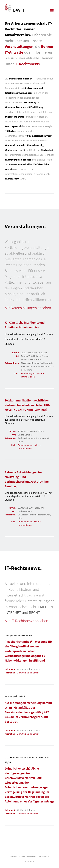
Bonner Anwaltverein (28, 856)
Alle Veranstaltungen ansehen (28, 308)
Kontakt (13, 856)
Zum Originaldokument (28, 673)
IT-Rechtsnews (27, 64)
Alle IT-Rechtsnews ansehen (26, 621)
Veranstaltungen (19, 46)
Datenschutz (44, 856)
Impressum (30, 861)
